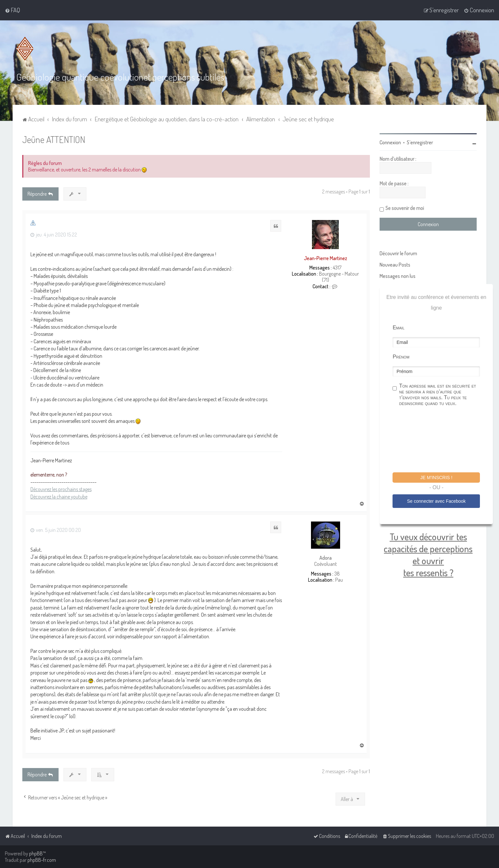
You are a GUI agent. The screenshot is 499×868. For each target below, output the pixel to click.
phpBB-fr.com (42, 860)
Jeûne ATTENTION (54, 139)
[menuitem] (12, 10)
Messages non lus (398, 276)
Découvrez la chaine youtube (59, 496)
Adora (326, 558)
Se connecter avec (436, 501)
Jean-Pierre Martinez (326, 258)
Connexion (390, 142)
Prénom (401, 357)
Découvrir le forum (398, 253)
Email (398, 328)
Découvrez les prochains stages (61, 489)
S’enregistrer (420, 142)
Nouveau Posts (395, 265)
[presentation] (442, 440)
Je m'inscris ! (436, 478)
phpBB (36, 853)
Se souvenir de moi (405, 208)
